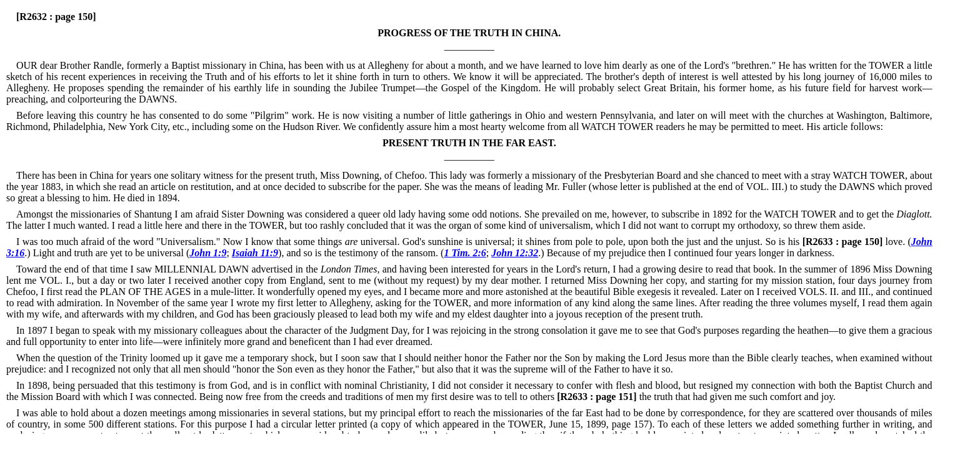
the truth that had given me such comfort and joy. (695, 397)
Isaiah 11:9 (255, 253)
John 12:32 (515, 253)
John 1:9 (208, 253)
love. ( (855, 242)
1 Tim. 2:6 (465, 253)
